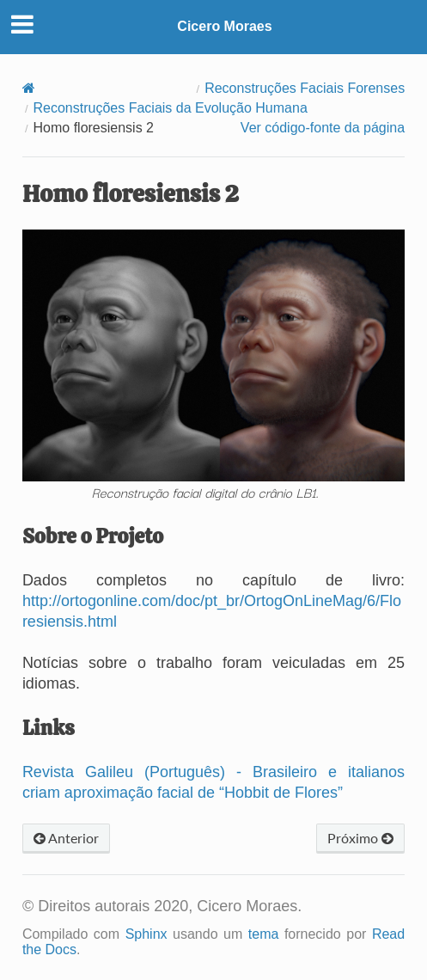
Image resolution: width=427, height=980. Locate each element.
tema (264, 934)
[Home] (29, 88)
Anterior (66, 838)
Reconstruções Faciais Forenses (305, 88)
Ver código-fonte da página (323, 128)
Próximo (360, 838)
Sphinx (146, 934)
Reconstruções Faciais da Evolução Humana (171, 108)
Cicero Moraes (224, 26)
